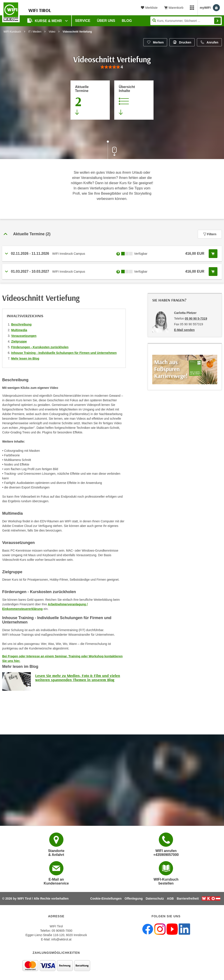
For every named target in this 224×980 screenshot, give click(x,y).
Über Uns (106, 21)
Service (83, 21)
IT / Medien (35, 32)
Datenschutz (155, 899)
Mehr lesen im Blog (25, 358)
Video (52, 32)
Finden (217, 21)
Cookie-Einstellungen (106, 899)
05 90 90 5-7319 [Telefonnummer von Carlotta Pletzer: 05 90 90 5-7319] (196, 319)
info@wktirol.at (61, 939)
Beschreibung (21, 324)
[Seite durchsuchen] (186, 21)
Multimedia (19, 330)
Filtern (210, 234)
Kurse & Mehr (45, 20)
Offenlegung (134, 899)
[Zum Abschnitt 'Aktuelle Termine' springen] (90, 100)
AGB (170, 899)
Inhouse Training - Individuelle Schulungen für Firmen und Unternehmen (64, 353)
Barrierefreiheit (188, 899)
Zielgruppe (19, 341)
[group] (112, 67)
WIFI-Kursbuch (12, 32)
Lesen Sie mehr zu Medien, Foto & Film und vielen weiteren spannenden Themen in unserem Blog (78, 678)
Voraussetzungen (24, 336)
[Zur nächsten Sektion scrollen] (112, 150)
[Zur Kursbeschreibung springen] (134, 100)
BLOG (127, 21)
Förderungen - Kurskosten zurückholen (40, 347)
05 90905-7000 (62, 931)
